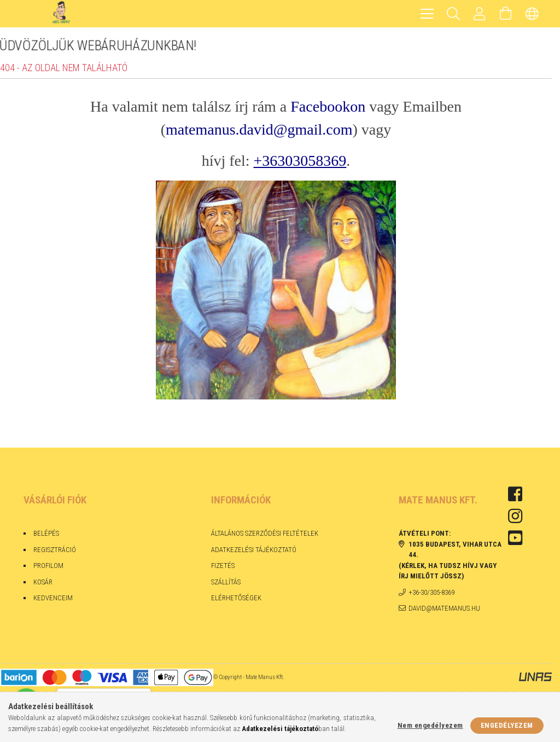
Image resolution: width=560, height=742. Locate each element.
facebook (515, 494)
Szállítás (226, 582)
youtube (515, 538)
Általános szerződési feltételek (265, 533)
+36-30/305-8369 (431, 592)
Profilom (48, 566)
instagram (515, 516)
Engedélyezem (507, 725)
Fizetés (224, 566)
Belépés (46, 533)
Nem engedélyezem (430, 725)
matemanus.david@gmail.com (259, 129)
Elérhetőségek (236, 598)
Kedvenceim (53, 598)
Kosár (43, 582)
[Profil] (480, 14)
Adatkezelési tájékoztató (254, 550)
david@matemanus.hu (444, 608)
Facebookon (328, 106)
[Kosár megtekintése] (506, 14)
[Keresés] (453, 14)
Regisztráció (55, 550)
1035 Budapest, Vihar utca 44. (455, 550)
